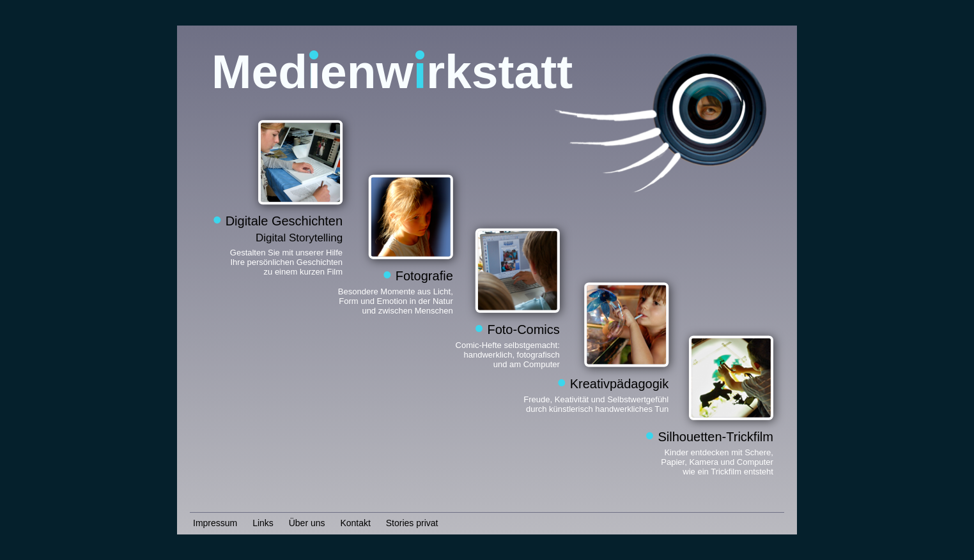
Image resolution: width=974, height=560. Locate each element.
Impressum (215, 523)
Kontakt (355, 523)
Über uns (307, 523)
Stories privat (412, 523)
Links (263, 523)
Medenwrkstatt (392, 72)
